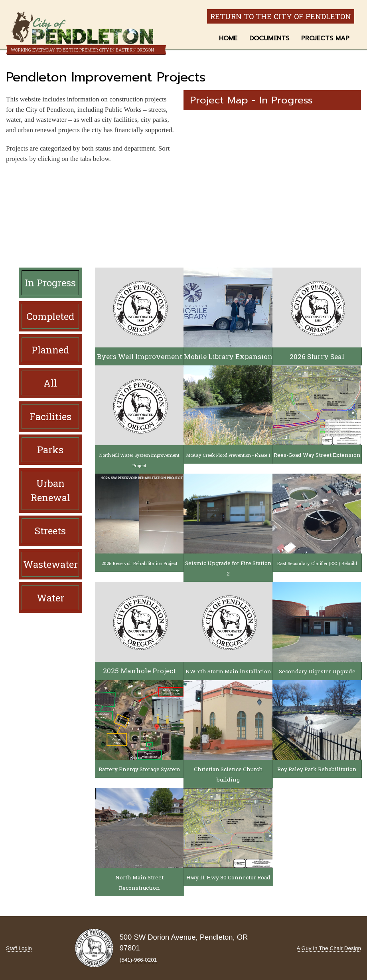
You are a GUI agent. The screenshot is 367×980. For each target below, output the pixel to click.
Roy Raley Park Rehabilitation (317, 769)
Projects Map (325, 38)
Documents (269, 38)
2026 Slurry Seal (317, 356)
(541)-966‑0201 (138, 960)
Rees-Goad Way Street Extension (317, 455)
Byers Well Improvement (140, 356)
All (50, 383)
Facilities (50, 417)
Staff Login (19, 948)
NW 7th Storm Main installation (228, 671)
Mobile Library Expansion (228, 356)
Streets (50, 531)
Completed (50, 316)
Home (228, 38)
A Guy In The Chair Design (329, 948)
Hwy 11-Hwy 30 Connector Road (228, 877)
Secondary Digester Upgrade (317, 671)
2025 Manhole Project (139, 671)
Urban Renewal (50, 490)
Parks (50, 450)
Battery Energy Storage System (139, 769)
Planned (50, 350)
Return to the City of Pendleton (281, 16)
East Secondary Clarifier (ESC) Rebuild (317, 563)
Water (50, 598)
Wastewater (50, 564)
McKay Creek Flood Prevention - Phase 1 (228, 455)
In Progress (50, 283)
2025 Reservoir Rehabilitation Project (139, 563)
